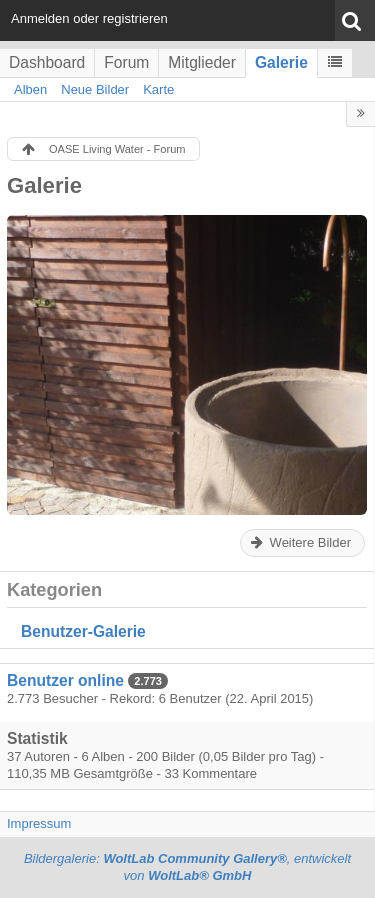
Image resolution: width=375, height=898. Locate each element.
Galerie (281, 62)
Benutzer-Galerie (83, 631)
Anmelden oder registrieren (89, 18)
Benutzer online (65, 680)
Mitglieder (202, 62)
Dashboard (47, 62)
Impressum (39, 823)
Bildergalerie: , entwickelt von (187, 867)
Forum (126, 62)
